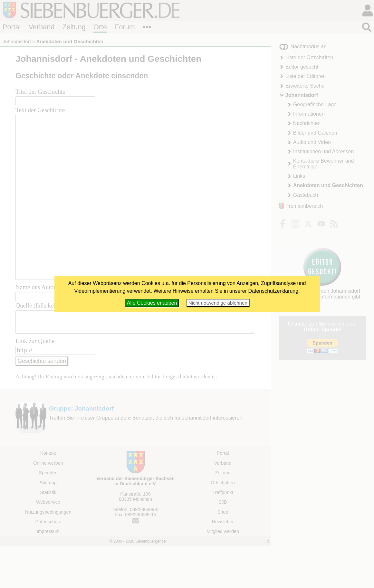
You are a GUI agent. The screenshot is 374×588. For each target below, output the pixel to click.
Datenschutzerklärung (273, 291)
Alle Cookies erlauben (152, 303)
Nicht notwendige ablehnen (218, 303)
